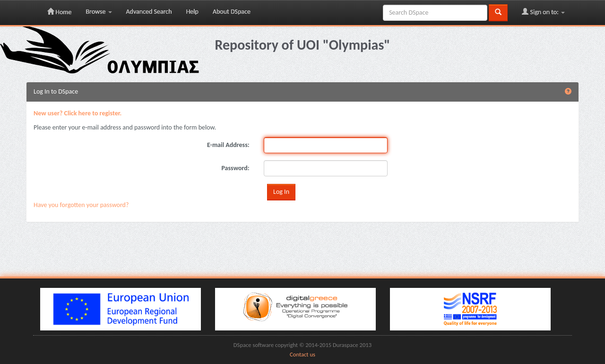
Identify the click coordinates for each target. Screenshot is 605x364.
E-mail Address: (228, 145)
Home (59, 12)
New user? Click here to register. (78, 113)
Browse (99, 12)
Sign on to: (543, 12)
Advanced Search (149, 12)
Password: (235, 168)
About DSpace (232, 12)
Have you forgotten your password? (81, 205)
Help (192, 12)
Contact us (302, 354)
